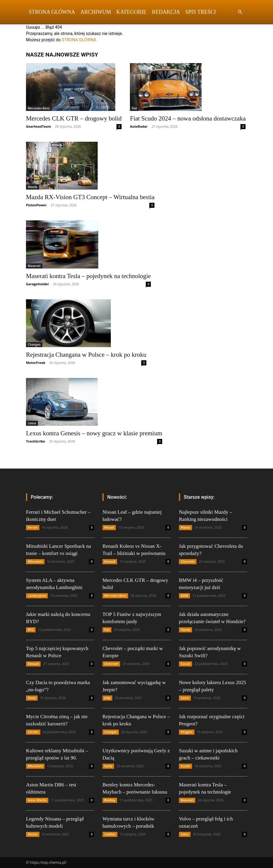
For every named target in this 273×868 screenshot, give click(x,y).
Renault (33, 664)
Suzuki (185, 664)
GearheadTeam (39, 126)
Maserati (34, 266)
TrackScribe (36, 441)
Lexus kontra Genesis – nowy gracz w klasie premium (94, 433)
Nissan (33, 834)
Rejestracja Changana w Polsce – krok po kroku (86, 355)
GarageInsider (37, 284)
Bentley (110, 800)
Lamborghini (37, 596)
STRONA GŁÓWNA (79, 40)
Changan (34, 344)
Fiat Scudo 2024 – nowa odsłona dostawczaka (188, 118)
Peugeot (187, 732)
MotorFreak (36, 363)
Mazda (33, 187)
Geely (108, 766)
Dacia (32, 698)
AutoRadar (139, 126)
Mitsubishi (35, 562)
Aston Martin (37, 800)
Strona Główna (52, 12)
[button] (240, 12)
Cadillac (110, 834)
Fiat (134, 108)
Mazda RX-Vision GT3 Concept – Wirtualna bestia (90, 197)
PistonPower (36, 205)
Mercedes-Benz (39, 108)
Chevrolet (111, 664)
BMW (184, 596)
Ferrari (33, 527)
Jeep (107, 698)
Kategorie (132, 12)
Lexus (32, 423)
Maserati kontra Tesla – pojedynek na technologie (88, 276)
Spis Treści (201, 12)
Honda (185, 630)
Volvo (185, 834)
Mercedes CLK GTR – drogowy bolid (74, 118)
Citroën (33, 732)
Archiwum (96, 12)
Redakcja (166, 12)
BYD (31, 630)
